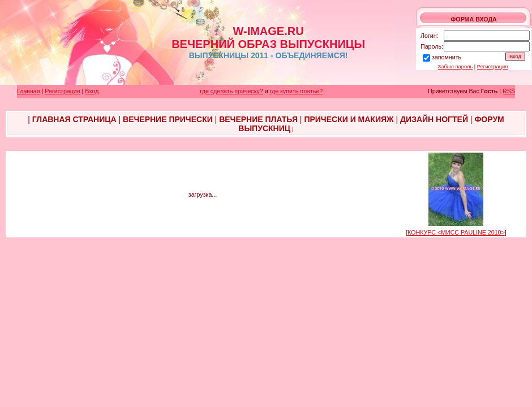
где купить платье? (297, 91)
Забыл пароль (456, 67)
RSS (509, 91)
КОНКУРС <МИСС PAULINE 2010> (456, 232)
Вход (92, 91)
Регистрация (493, 67)
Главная (29, 91)
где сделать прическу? (231, 91)
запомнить (447, 57)
